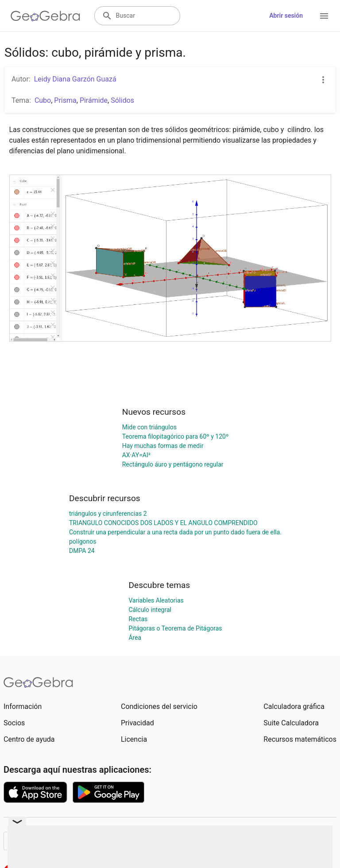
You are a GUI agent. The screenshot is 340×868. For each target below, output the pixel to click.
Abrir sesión (286, 16)
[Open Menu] (324, 16)
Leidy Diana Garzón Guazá (75, 79)
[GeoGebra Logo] (45, 16)
